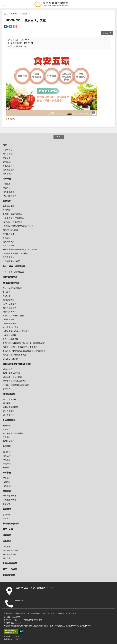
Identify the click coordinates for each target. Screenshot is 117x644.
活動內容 (7, 482)
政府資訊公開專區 (11, 283)
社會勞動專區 (9, 420)
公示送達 (7, 292)
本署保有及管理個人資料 (13, 315)
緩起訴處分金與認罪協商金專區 (17, 364)
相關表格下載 (9, 441)
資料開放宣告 (71, 613)
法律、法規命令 (10, 304)
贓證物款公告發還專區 (12, 222)
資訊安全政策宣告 (58, 613)
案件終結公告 (9, 245)
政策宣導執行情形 (11, 327)
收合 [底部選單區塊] (59, 136)
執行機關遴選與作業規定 (13, 433)
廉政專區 (7, 541)
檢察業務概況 (9, 170)
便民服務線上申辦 (34, 613)
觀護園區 (7, 403)
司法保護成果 (9, 415)
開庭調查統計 (9, 242)
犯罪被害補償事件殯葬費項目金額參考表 (20, 249)
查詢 (113, 4)
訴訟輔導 (7, 509)
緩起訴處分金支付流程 (12, 377)
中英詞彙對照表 (10, 196)
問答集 (6, 429)
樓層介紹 (7, 188)
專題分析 (7, 463)
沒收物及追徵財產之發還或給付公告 (18, 226)
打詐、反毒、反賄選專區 (14, 266)
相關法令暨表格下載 (11, 373)
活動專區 (7, 535)
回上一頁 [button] (108, 33)
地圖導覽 (7, 184)
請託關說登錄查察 (11, 550)
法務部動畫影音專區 (11, 261)
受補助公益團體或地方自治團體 (16, 385)
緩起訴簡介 (8, 369)
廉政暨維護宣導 (10, 554)
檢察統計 (7, 456)
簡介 (5, 145)
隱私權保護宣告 (20, 613)
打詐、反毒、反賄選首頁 (13, 272)
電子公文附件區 (10, 569)
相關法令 (7, 425)
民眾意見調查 (9, 257)
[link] (6, 27)
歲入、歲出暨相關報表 (12, 288)
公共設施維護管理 (11, 339)
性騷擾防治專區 (10, 335)
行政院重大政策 (10, 496)
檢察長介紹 (8, 150)
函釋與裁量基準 (10, 308)
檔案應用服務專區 (11, 523)
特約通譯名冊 (9, 234)
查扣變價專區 (9, 300)
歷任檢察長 (8, 154)
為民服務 (7, 201)
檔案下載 (7, 486)
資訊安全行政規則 (11, 359)
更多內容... (10, 119)
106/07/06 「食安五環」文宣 (25, 20)
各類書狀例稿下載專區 (12, 214)
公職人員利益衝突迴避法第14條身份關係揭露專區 (24, 351)
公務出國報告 (9, 319)
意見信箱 (46, 613)
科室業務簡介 (9, 166)
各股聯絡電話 (9, 206)
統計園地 (7, 446)
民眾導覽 (7, 179)
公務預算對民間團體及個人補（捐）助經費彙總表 (24, 343)
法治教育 (7, 472)
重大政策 (14, 14)
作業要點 (7, 437)
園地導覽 (7, 452)
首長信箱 (7, 238)
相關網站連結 (9, 575)
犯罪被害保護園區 (11, 407)
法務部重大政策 (10, 500)
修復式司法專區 (10, 399)
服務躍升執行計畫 (11, 230)
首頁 (6, 14)
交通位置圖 (8, 613)
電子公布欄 (8, 529)
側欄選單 (4, 4)
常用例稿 (7, 210)
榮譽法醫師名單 (10, 312)
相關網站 (7, 467)
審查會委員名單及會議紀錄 (14, 381)
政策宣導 (24, 14)
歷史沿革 (7, 158)
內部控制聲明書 (10, 323)
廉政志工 (7, 558)
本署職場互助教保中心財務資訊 (16, 331)
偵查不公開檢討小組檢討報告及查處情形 (20, 347)
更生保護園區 (9, 411)
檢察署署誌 (8, 174)
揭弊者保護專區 (10, 277)
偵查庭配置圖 (9, 192)
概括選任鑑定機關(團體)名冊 (15, 355)
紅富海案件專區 (10, 563)
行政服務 (7, 460)
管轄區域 (7, 162)
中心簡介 (7, 478)
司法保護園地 (9, 394)
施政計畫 (7, 296)
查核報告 (7, 389)
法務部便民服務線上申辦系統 (15, 253)
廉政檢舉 (7, 546)
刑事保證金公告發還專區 (13, 218)
